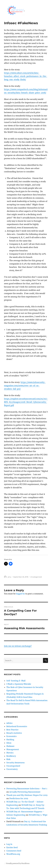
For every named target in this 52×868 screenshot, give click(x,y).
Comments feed (14, 851)
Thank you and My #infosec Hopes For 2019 (27, 795)
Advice (9, 723)
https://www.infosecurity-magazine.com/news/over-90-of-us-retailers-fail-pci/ (25, 386)
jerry (9, 577)
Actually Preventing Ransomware (25, 792)
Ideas (9, 743)
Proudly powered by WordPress (18, 863)
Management (13, 749)
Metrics (10, 753)
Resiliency (11, 756)
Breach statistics (14, 733)
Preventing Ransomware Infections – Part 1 (27, 789)
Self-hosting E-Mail (16, 681)
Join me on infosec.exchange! (18, 646)
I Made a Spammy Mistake (19, 684)
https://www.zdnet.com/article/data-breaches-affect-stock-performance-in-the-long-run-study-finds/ (26, 76)
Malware (10, 746)
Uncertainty (12, 769)
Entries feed (12, 847)
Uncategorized (36, 577)
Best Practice (12, 730)
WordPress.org (13, 854)
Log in (9, 844)
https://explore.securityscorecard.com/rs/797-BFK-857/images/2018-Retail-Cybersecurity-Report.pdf (26, 402)
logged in (20, 594)
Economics (11, 736)
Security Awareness (15, 763)
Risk (8, 759)
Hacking (10, 740)
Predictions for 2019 (19, 798)
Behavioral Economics (17, 726)
